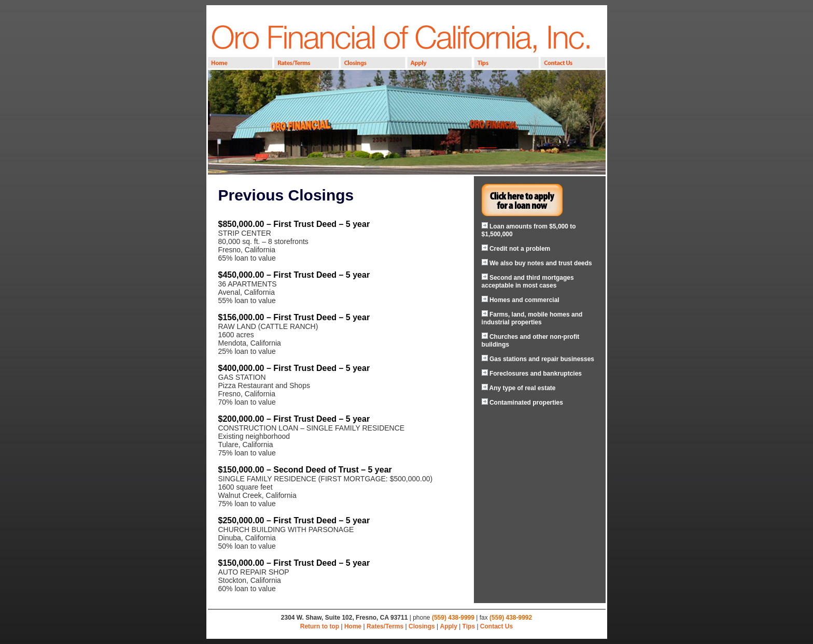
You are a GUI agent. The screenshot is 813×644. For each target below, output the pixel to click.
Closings (422, 626)
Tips (469, 626)
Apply (448, 626)
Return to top (320, 626)
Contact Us (496, 626)
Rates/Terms (385, 626)
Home (353, 626)
